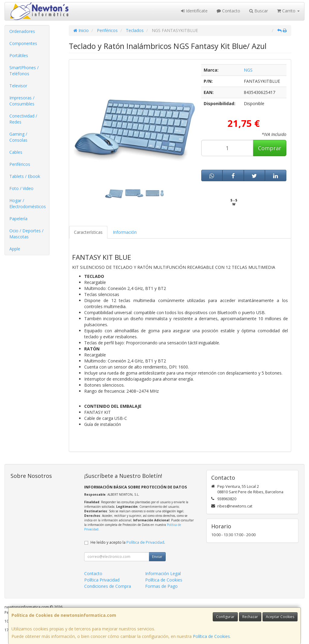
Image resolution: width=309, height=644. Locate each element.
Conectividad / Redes (23, 119)
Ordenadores (22, 31)
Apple (15, 249)
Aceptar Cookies (280, 617)
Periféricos (20, 164)
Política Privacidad (102, 580)
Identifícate (194, 11)
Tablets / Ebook (25, 176)
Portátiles (19, 55)
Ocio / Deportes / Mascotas (26, 234)
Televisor (18, 86)
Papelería (18, 219)
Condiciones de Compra (108, 586)
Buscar (259, 11)
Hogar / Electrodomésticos (28, 203)
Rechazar (250, 617)
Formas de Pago (161, 586)
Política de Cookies (211, 636)
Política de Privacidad (145, 542)
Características (88, 232)
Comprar (270, 148)
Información (125, 232)
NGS (248, 70)
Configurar (225, 617)
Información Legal (163, 573)
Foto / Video (21, 188)
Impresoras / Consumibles (22, 101)
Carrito (288, 11)
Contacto (228, 11)
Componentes (23, 43)
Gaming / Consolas (18, 137)
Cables (16, 152)
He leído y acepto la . (128, 542)
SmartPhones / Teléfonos (24, 71)
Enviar (157, 557)
